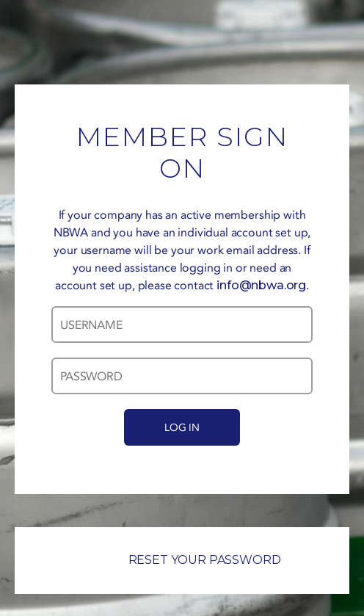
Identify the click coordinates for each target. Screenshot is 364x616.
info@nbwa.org (261, 285)
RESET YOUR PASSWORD (182, 560)
